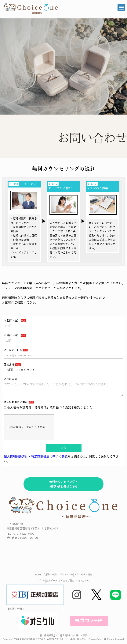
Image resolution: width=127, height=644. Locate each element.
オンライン (26, 370)
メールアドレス (13, 350)
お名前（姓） (12, 320)
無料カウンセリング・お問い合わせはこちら (63, 487)
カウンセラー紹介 (83, 578)
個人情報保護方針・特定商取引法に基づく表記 (36, 460)
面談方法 (9, 365)
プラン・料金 (66, 578)
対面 (9, 370)
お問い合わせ (82, 584)
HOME (38, 578)
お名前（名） (12, 335)
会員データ (52, 584)
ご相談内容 (10, 379)
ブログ (42, 584)
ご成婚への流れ (50, 578)
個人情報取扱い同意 (16, 405)
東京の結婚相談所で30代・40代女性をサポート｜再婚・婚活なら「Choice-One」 (61, 642)
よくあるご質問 (66, 584)
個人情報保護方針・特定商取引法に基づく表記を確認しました (48, 410)
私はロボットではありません (25, 430)
